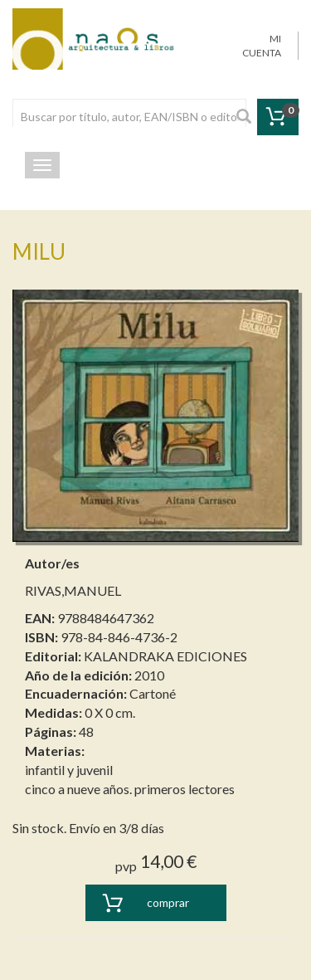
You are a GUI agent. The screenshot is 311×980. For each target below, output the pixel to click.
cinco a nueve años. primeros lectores (130, 789)
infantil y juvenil (69, 770)
